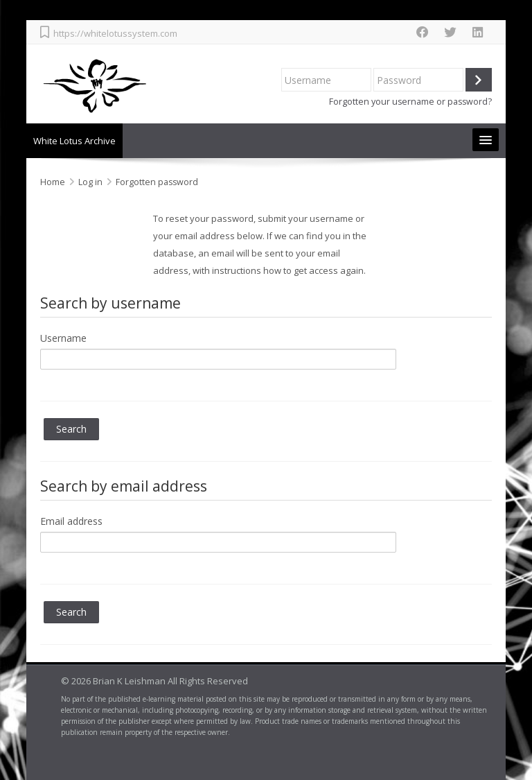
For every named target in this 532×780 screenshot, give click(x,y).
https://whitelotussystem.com (115, 33)
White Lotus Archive (74, 141)
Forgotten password (157, 182)
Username (63, 338)
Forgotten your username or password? (410, 102)
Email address (71, 521)
